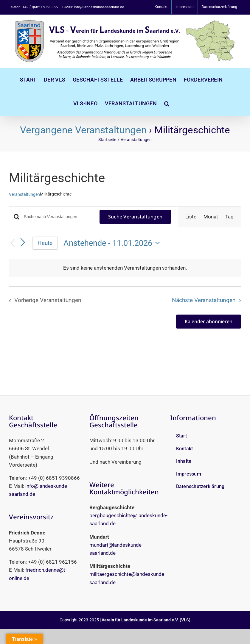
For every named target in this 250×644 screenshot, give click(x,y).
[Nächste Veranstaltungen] (23, 243)
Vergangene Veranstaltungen (83, 130)
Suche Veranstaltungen (135, 217)
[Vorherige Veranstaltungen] (13, 243)
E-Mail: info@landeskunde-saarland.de (93, 7)
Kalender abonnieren (209, 322)
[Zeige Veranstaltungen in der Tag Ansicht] (229, 217)
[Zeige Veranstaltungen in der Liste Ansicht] (191, 217)
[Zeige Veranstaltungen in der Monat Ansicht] (211, 217)
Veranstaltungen (24, 194)
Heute (45, 243)
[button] (167, 104)
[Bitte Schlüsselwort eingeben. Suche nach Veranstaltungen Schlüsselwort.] (58, 217)
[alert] (125, 268)
